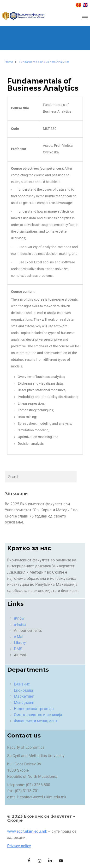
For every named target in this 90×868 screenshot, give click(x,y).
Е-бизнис (22, 684)
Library (20, 643)
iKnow (19, 618)
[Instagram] (40, 861)
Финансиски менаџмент (36, 721)
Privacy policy (19, 846)
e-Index (20, 625)
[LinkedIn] (50, 861)
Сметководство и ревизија (38, 715)
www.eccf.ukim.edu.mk (27, 831)
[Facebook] (29, 861)
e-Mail (19, 637)
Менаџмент (24, 703)
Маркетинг (24, 696)
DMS (18, 649)
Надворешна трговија (34, 709)
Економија (24, 690)
